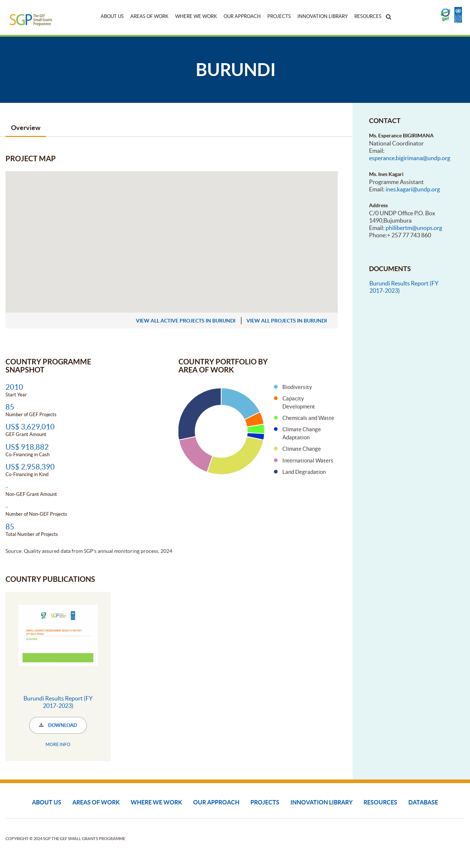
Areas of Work (149, 16)
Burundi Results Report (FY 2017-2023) (58, 702)
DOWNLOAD (58, 725)
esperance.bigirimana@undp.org (410, 158)
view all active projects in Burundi (186, 321)
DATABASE (423, 802)
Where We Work (196, 16)
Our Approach (242, 16)
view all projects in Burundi (287, 321)
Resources (368, 16)
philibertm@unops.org (414, 228)
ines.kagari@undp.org (413, 189)
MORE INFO (58, 744)
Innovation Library (323, 16)
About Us (112, 16)
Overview (26, 128)
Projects (279, 16)
